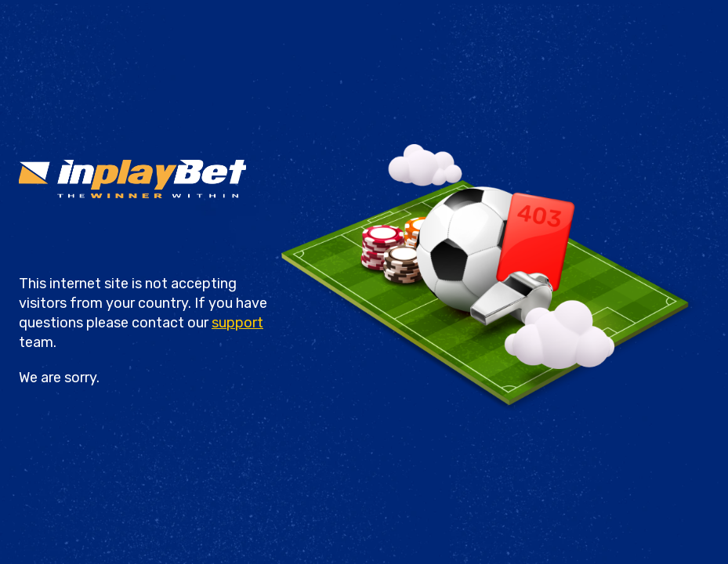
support (237, 323)
